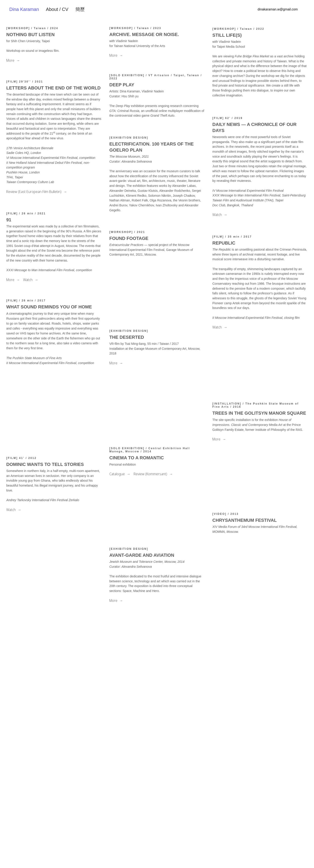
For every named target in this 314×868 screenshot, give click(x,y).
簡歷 (80, 9)
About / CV (57, 9)
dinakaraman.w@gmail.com (278, 9)
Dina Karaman (24, 9)
